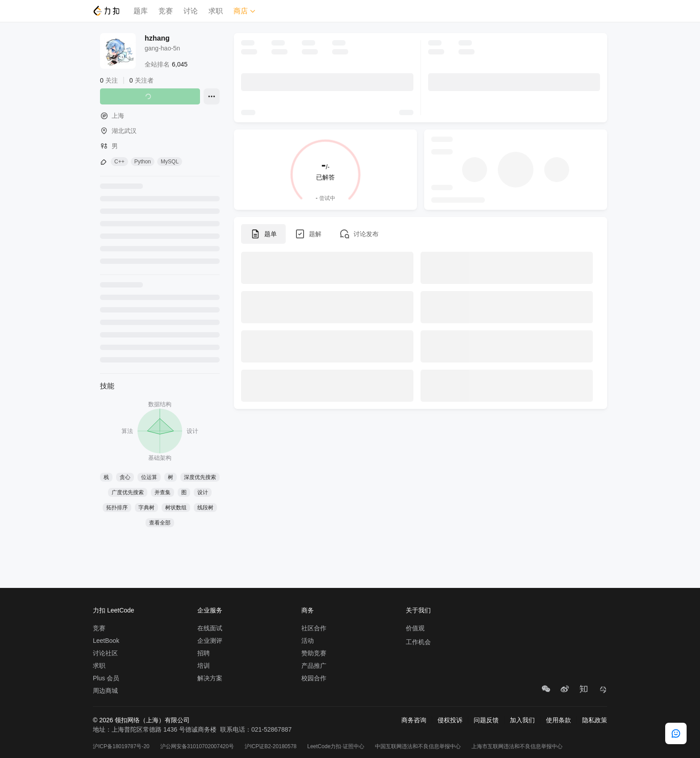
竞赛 (166, 11)
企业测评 (210, 641)
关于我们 (418, 610)
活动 (308, 641)
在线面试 (210, 628)
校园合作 (314, 678)
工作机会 (418, 642)
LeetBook (106, 641)
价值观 (415, 628)
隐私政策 (595, 720)
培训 (204, 666)
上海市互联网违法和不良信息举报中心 (517, 746)
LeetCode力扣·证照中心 (335, 746)
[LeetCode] (106, 11)
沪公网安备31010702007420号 (197, 746)
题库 (141, 11)
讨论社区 (105, 653)
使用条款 (558, 720)
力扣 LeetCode (114, 610)
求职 (216, 11)
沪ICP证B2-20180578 (271, 746)
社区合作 (314, 628)
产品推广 (314, 666)
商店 (245, 11)
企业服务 (210, 610)
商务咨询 (414, 720)
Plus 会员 (106, 678)
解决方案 (210, 678)
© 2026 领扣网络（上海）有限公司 (141, 720)
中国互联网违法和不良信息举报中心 (418, 746)
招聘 (204, 653)
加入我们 (522, 720)
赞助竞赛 (314, 653)
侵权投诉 (450, 720)
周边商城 (105, 691)
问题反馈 (486, 720)
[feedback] (676, 733)
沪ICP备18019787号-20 (121, 746)
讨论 (191, 11)
